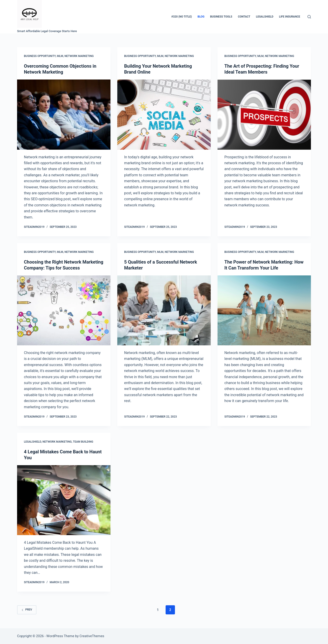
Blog (201, 17)
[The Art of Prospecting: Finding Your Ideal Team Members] (264, 115)
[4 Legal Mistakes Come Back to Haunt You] (64, 500)
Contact (244, 17)
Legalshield (33, 442)
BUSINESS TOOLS (221, 17)
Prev (27, 610)
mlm (60, 56)
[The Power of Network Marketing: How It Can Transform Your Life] (264, 310)
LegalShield (265, 17)
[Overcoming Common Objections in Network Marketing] (64, 115)
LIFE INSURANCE (290, 17)
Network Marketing (79, 56)
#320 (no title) (182, 17)
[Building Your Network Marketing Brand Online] (164, 115)
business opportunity (40, 56)
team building (83, 442)
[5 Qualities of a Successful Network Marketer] (164, 310)
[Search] (309, 17)
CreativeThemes (92, 636)
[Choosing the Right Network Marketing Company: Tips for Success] (64, 310)
